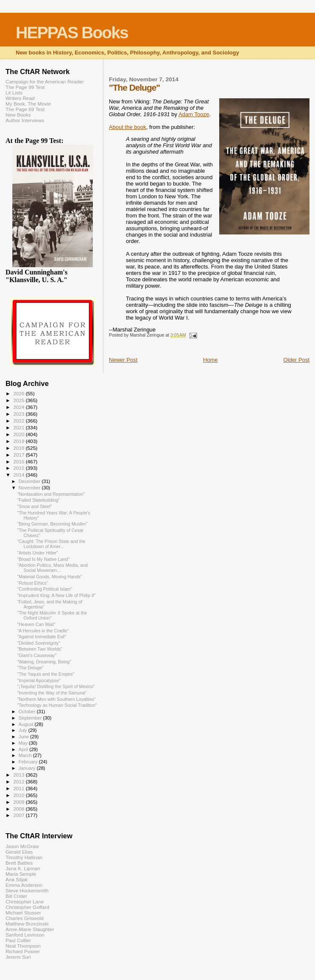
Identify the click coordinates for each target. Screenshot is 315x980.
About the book (127, 127)
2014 (19, 475)
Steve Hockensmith (27, 890)
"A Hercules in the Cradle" (43, 631)
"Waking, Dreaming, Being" (44, 662)
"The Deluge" (30, 668)
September (31, 718)
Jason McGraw (22, 846)
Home (210, 360)
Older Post (296, 360)
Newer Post (123, 360)
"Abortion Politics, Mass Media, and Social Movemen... (52, 568)
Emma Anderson (24, 885)
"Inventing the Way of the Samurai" (52, 693)
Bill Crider (16, 896)
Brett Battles (19, 863)
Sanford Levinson (25, 935)
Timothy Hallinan (24, 857)
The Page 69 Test (25, 109)
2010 (19, 795)
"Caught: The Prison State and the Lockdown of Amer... (51, 544)
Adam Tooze (194, 114)
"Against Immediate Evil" (42, 637)
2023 (19, 414)
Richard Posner (23, 951)
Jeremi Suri (18, 957)
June (24, 737)
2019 (19, 441)
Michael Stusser (23, 913)
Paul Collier (18, 940)
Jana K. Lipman (23, 868)
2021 (19, 427)
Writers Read (20, 98)
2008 (19, 809)
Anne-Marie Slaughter (30, 929)
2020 (19, 434)
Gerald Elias (19, 852)
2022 (19, 421)
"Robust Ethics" (33, 583)
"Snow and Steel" (34, 506)
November (30, 488)
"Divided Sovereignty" (39, 643)
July (24, 730)
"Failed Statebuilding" (38, 500)
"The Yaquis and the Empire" (46, 674)
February (29, 762)
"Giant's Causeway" (37, 655)
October (28, 711)
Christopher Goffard (27, 907)
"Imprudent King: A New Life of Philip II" (56, 595)
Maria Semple (21, 874)
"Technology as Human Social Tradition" (57, 705)
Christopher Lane (25, 901)
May (24, 743)
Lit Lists (14, 93)
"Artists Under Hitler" (37, 553)
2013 (19, 775)
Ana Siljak (17, 879)
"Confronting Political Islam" (45, 589)
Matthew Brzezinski (27, 924)
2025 (19, 400)
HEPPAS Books (72, 33)
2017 (19, 455)
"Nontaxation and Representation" (51, 494)
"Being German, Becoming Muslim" (52, 524)
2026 (19, 393)
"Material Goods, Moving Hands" (50, 577)
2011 (19, 788)
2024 (19, 407)
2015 (19, 468)
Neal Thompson (23, 946)
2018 (19, 448)
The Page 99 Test (25, 87)
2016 (19, 461)
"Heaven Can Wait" (36, 624)
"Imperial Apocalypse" (39, 680)
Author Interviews (25, 120)
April (24, 749)
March (26, 755)
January (28, 768)
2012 (19, 781)
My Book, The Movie (28, 104)
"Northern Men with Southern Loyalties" (56, 699)
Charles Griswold (24, 918)
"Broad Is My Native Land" (43, 559)
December (30, 481)
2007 (19, 815)
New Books (18, 115)
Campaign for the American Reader (45, 81)
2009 (19, 802)
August (27, 724)
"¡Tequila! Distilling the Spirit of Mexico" (56, 686)
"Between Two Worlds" (40, 649)
